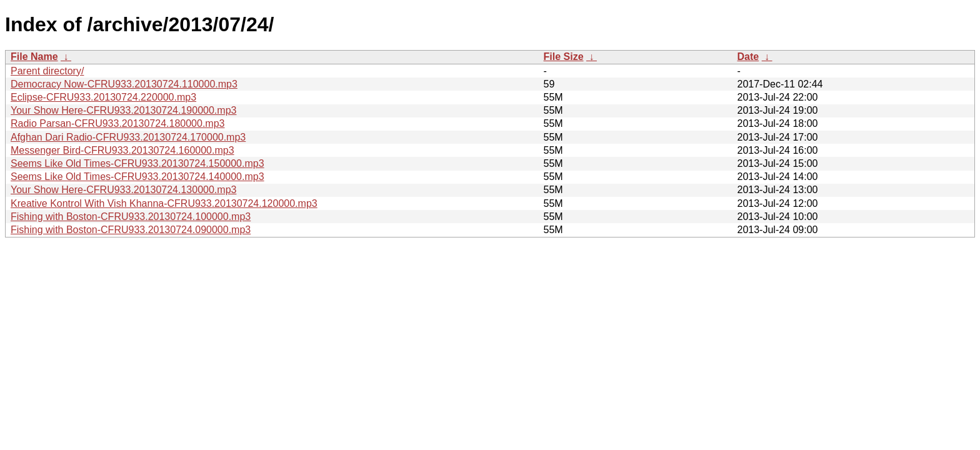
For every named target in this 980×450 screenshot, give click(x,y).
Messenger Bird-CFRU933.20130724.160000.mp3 (122, 150)
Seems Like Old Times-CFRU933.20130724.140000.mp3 (137, 177)
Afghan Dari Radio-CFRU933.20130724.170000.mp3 (128, 137)
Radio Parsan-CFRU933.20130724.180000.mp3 (117, 123)
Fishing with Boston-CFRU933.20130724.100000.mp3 (131, 217)
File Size (564, 57)
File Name (34, 57)
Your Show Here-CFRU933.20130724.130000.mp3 (123, 190)
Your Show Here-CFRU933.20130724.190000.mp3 (123, 110)
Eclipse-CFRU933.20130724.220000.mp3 (103, 97)
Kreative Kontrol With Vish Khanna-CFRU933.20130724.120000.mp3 (164, 203)
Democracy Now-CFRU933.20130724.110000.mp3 (124, 84)
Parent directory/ (47, 71)
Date (748, 57)
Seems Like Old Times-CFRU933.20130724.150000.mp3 (137, 163)
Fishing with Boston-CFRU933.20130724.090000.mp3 (131, 230)
